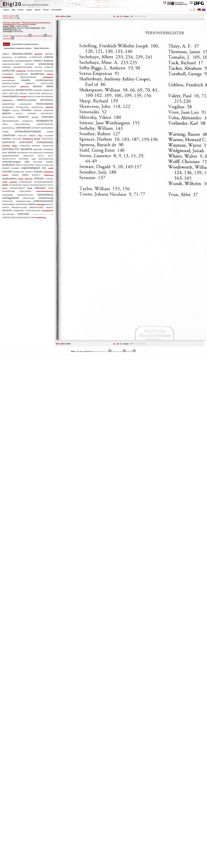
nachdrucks (36, 152)
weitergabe (41, 204)
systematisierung (43, 182)
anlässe (48, 61)
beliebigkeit (48, 77)
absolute (38, 54)
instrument (47, 128)
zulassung (8, 214)
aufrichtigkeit (35, 71)
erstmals (47, 100)
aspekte (49, 67)
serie (25, 175)
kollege (17, 139)
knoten (7, 139)
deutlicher (47, 83)
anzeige (6, 67)
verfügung (29, 198)
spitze (21, 179)
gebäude (48, 110)
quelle (40, 165)
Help (13, 10)
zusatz (51, 214)
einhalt (24, 93)
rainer (6, 168)
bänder (50, 74)
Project (21, 10)
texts (50, 185)
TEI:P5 (130, 351)
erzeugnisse (45, 104)
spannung (49, 175)
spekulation (10, 179)
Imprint (38, 10)
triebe (30, 188)
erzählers (26, 104)
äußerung (22, 74)
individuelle (9, 128)
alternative (35, 57)
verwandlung (23, 201)
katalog (22, 135)
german (32, 113)
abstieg (49, 54)
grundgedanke (11, 121)
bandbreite (37, 74)
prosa (19, 165)
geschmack (8, 117)
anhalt (38, 60)
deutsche (25, 87)
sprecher (29, 179)
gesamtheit (47, 113)
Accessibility (56, 10)
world (50, 207)
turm (51, 188)
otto (27, 162)
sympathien (25, 182)
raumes (15, 168)
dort (5, 93)
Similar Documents (41, 48)
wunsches (19, 210)
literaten (25, 146)
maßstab (48, 146)
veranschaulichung (45, 191)
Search (6, 10)
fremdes (26, 110)
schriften (18, 172)
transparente (17, 188)
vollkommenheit (43, 201)
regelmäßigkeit (31, 168)
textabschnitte (38, 185)
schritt (29, 172)
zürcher (23, 214)
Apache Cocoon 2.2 (100, 351)
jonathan (9, 135)
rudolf (51, 168)
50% (58, 16)
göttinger (35, 117)
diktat (50, 86)
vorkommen (9, 204)
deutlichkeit (9, 86)
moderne (48, 149)
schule (38, 172)
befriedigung (8, 77)
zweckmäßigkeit (21, 217)
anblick (49, 57)
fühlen (38, 110)
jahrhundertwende (28, 131)
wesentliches (19, 207)
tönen (5, 188)
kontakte (9, 142)
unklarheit (26, 191)
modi (5, 152)
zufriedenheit (47, 211)
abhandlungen (22, 54)
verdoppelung (25, 195)
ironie (6, 132)
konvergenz (45, 142)
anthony (30, 64)
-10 (118, 16)
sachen (7, 171)
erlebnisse (47, 96)
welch (50, 204)
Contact (29, 10)
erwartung (8, 104)
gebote (7, 113)
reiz (44, 168)
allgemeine (20, 57)
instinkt (35, 128)
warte (32, 204)
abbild (6, 54)
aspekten (9, 70)
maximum (26, 149)
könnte (37, 139)
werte (6, 207)
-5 (121, 16)
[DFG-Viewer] (23, 36)
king (40, 136)
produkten (9, 165)
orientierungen (11, 162)
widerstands (36, 207)
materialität (11, 149)
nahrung (48, 152)
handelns (27, 121)
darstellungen (11, 83)
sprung (39, 178)
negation (28, 156)
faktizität (49, 107)
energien (24, 97)
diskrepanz (8, 90)
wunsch (7, 210)
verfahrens (45, 195)
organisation (46, 159)
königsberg (28, 139)
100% (63, 16)
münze (12, 152)
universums (9, 191)
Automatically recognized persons (25, 44)
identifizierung (45, 124)
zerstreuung (33, 210)
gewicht (23, 117)
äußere (49, 71)
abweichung (7, 57)
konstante (47, 139)
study (5, 182)
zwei (33, 217)
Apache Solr (118, 351)
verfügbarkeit (11, 198)
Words (7, 44)
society (36, 175)
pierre (50, 162)
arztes (38, 67)
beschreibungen (9, 80)
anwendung (46, 64)
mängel (36, 146)
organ (34, 159)
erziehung (8, 107)
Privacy (46, 10)
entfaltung (34, 96)
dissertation (24, 90)
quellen (49, 165)
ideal (5, 124)
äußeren (8, 74)
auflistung (21, 71)
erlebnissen (8, 100)
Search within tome (10, 18)
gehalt (19, 113)
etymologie (22, 107)
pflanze (38, 162)
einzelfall (47, 93)
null (51, 156)
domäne (38, 90)
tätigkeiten (15, 185)
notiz (41, 156)
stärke (49, 179)
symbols (13, 182)
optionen (24, 159)
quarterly (29, 165)
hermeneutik (45, 121)
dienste (37, 86)
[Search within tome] (11, 36)
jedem (50, 132)
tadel (5, 185)
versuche (8, 201)
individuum (23, 128)
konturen (26, 142)
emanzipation (11, 96)
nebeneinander (11, 156)
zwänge (6, 217)
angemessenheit (24, 61)
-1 (123, 16)
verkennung (46, 198)
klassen (49, 135)
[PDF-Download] (38, 36)
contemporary (45, 80)
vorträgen (22, 204)
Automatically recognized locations (18, 48)
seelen (5, 175)
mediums (38, 149)
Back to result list (9, 16)
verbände (8, 195)
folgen (6, 110)
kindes (32, 135)
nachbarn (23, 152)
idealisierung (22, 124)
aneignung (8, 61)
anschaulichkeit (11, 64)
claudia (25, 80)
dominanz (48, 90)
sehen (15, 175)
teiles (26, 185)
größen (47, 117)
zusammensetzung (39, 214)
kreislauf (6, 146)
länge (15, 146)
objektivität (9, 159)
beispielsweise (28, 77)
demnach (30, 83)
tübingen (40, 188)
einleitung (35, 93)
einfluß (14, 93)
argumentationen (23, 67)
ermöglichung (27, 100)
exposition (37, 107)
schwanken (48, 172)
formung (16, 110)
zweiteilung (41, 218)
